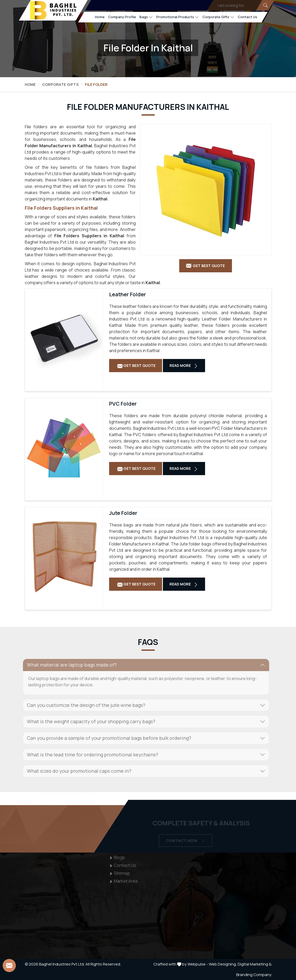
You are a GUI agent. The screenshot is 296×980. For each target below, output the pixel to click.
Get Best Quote (136, 366)
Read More (184, 366)
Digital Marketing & (255, 964)
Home (100, 17)
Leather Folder (128, 294)
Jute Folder (123, 513)
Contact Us (247, 17)
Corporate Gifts (218, 17)
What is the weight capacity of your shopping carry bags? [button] (88, 721)
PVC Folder (123, 404)
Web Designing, (223, 964)
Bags (146, 17)
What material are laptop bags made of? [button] (69, 665)
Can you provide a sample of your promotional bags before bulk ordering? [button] (106, 738)
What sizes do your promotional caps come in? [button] (76, 771)
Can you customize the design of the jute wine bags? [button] (83, 705)
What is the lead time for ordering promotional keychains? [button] (89, 755)
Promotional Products (177, 17)
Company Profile (122, 17)
